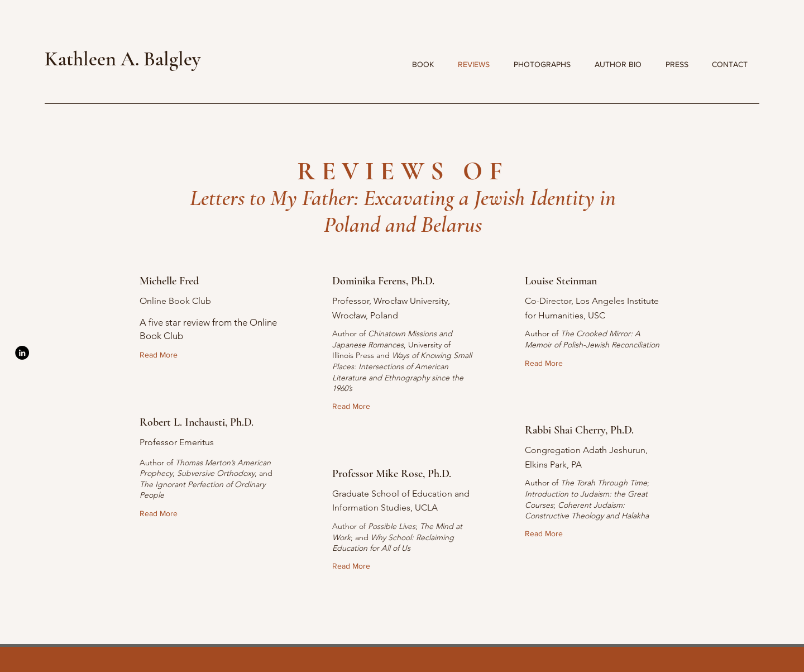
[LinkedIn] (22, 353)
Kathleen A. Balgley (123, 59)
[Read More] (161, 356)
